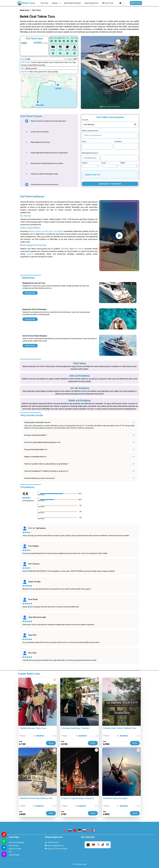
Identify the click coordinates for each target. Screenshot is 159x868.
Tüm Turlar (44, 3)
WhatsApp (65, 249)
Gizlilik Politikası (14, 855)
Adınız (84, 141)
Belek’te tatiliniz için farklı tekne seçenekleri (46, 231)
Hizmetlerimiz (14, 846)
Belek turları (25, 10)
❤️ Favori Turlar (108, 3)
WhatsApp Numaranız (90, 153)
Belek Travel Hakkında (16, 842)
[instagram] (98, 845)
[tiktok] (103, 845)
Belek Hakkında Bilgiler (73, 3)
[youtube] (93, 845)
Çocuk (103, 163)
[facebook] (108, 845)
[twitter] (88, 845)
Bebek (123, 163)
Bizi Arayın (136, 3)
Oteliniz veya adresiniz (90, 131)
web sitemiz (79, 249)
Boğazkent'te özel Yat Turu (34, 283)
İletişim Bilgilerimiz (92, 3)
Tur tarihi (85, 120)
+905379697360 (53, 842)
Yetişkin (85, 163)
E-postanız (118, 141)
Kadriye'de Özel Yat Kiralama (35, 309)
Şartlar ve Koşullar (15, 849)
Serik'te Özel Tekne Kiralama (35, 336)
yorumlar (30, 254)
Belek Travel (82, 864)
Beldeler (56, 3)
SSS (10, 852)
